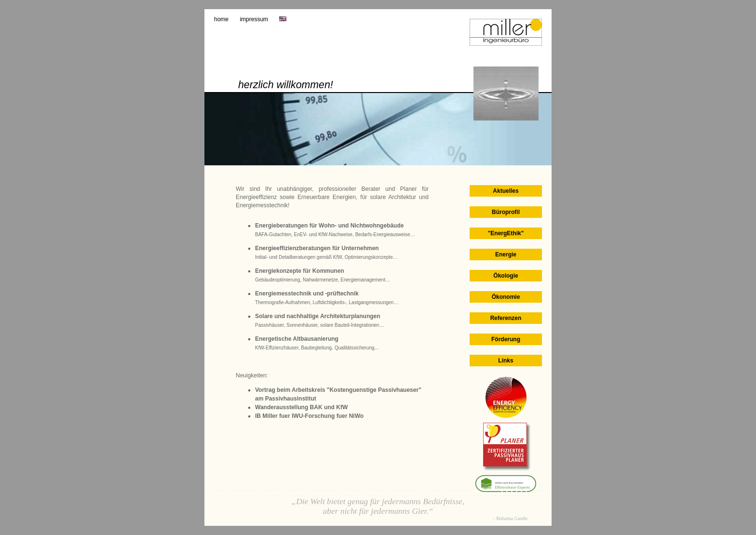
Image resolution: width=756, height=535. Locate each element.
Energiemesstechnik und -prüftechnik (307, 294)
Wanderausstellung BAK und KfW (301, 407)
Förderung (506, 339)
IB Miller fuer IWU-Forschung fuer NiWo (309, 416)
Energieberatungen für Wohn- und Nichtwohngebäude (329, 226)
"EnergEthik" (506, 233)
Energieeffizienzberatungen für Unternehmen (317, 248)
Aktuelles (506, 191)
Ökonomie (506, 297)
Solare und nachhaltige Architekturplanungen (318, 316)
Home (221, 19)
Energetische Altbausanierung (297, 339)
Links (506, 361)
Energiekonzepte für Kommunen (300, 271)
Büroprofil (506, 212)
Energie (506, 254)
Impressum (254, 19)
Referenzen (506, 318)
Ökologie (506, 276)
